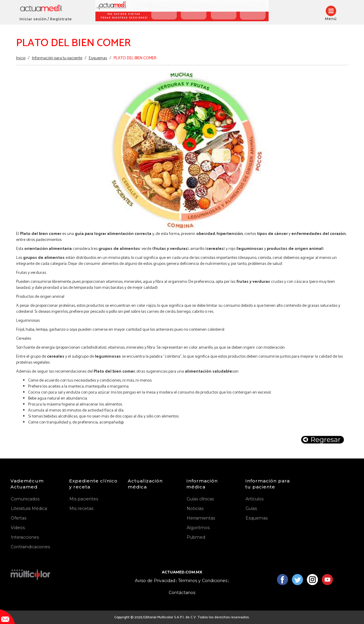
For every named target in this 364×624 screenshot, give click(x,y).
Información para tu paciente (57, 58)
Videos (18, 528)
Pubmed (196, 537)
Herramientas (201, 518)
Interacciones (25, 537)
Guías (251, 508)
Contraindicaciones (30, 547)
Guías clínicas (200, 499)
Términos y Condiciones (203, 581)
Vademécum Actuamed (27, 484)
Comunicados (25, 499)
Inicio (21, 58)
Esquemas (98, 58)
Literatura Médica (29, 508)
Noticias (195, 508)
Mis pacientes (84, 499)
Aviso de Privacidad (155, 581)
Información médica (202, 484)
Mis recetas (81, 508)
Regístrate (61, 19)
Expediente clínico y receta (93, 484)
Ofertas (19, 518)
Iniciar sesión (33, 19)
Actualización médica (145, 484)
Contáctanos (182, 593)
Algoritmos (198, 528)
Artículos (255, 499)
